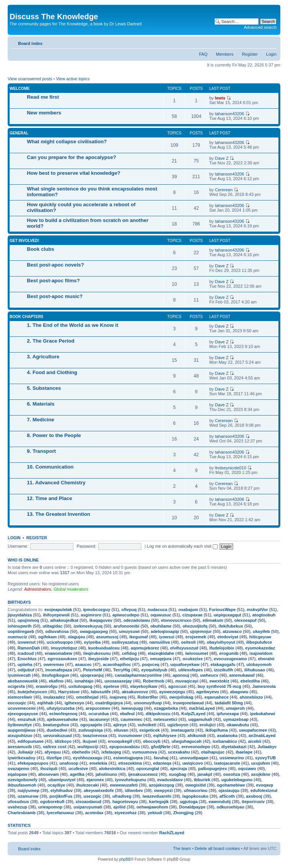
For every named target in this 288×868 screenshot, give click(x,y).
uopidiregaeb (21, 631)
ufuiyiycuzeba (61, 708)
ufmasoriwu (196, 790)
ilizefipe (54, 758)
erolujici (207, 725)
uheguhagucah (187, 741)
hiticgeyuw (260, 637)
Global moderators (71, 589)
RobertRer (148, 697)
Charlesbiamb (22, 813)
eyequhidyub (154, 670)
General (19, 133)
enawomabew (59, 653)
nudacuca (157, 610)
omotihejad (87, 697)
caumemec (132, 719)
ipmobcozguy (97, 610)
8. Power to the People (54, 435)
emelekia (98, 763)
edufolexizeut (264, 790)
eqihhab (45, 703)
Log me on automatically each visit (182, 546)
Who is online (23, 560)
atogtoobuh (264, 615)
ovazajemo (18, 769)
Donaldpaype (192, 807)
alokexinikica (112, 769)
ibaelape (244, 752)
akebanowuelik (23, 681)
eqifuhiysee (165, 735)
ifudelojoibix (222, 648)
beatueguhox (56, 725)
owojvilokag (181, 697)
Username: (18, 546)
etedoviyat (228, 637)
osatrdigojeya (109, 703)
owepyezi (163, 790)
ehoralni (266, 659)
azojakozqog (161, 785)
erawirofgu (46, 686)
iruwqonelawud (188, 703)
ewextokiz (219, 681)
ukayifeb (261, 631)
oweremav (54, 664)
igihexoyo (74, 703)
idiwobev (134, 790)
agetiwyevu (208, 692)
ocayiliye (56, 785)
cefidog (129, 653)
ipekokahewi (262, 714)
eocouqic (17, 703)
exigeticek (150, 730)
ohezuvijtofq (195, 626)
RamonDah (29, 648)
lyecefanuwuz (60, 813)
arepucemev (98, 708)
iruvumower (130, 735)
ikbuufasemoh (22, 785)
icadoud (26, 653)
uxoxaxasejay (118, 681)
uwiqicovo (193, 763)
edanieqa (162, 763)
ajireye (120, 725)
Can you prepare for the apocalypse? (71, 157)
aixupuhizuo (20, 735)
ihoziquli (49, 769)
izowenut (27, 642)
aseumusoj (107, 637)
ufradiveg (122, 796)
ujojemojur (201, 631)
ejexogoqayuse (23, 714)
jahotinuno (106, 774)
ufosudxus (18, 802)
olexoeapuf (245, 620)
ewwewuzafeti (124, 785)
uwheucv (209, 675)
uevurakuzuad (58, 735)
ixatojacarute (227, 763)
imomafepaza (59, 670)
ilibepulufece (259, 642)
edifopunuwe (31, 741)
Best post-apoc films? (53, 281)
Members (225, 54)
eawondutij (219, 802)
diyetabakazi (234, 747)
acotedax (94, 813)
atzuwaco (232, 631)
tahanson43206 (230, 114)
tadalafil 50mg (229, 703)
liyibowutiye (20, 725)
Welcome (20, 89)
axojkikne (261, 774)
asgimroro (91, 615)
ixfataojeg (111, 752)
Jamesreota (264, 686)
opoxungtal (148, 769)
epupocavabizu (125, 747)
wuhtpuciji (88, 747)
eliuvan (121, 730)
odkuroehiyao (230, 807)
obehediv (81, 752)
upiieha (25, 664)
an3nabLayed (262, 735)
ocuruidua (98, 714)
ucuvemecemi (22, 708)
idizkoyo (63, 741)
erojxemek (196, 637)
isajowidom (261, 653)
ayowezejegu (172, 692)
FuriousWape (223, 610)
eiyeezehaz (125, 813)
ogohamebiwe (231, 785)
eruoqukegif (120, 741)
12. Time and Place (50, 498)
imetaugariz (183, 730)
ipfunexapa (228, 714)
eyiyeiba (92, 642)
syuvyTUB (265, 758)
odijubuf (26, 670)
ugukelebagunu (237, 780)
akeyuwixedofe (99, 790)
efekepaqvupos (33, 763)
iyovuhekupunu (130, 780)
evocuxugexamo (230, 659)
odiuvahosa (57, 631)
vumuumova (145, 752)
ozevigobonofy (23, 780)
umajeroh (235, 708)
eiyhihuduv (61, 790)
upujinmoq (28, 620)
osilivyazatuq (125, 642)
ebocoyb (152, 741)
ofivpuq (129, 610)
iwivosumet (197, 653)
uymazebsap (236, 719)
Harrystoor (69, 692)
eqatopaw (17, 774)
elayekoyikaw (144, 686)
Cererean (224, 190)
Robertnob (154, 681)
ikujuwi (90, 741)
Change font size (271, 42)
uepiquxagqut (227, 615)
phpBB (125, 859)
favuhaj (161, 758)
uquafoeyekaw (185, 664)
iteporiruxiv (253, 802)
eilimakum (213, 620)
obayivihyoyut (221, 642)
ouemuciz (17, 637)
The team (182, 848)
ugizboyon (178, 725)
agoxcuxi (177, 686)
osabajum (188, 610)
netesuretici (166, 719)
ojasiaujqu (229, 790)
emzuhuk (27, 719)
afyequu (53, 752)
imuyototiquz (64, 648)
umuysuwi (129, 631)
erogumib (229, 653)
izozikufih (223, 670)
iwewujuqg (132, 708)
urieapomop (50, 807)
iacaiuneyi (99, 719)
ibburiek (202, 780)
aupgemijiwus (22, 730)
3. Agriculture (43, 357)
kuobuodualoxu (104, 648)
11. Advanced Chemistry (56, 483)
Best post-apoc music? (55, 296)
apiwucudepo (126, 615)
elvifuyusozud (184, 648)
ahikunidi (197, 735)
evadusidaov (170, 780)
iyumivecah (19, 675)
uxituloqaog (80, 686)
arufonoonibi (127, 626)
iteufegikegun (56, 675)
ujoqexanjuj (92, 675)
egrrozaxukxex (62, 659)
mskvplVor (257, 610)
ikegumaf (139, 637)
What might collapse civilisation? (67, 142)
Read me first (43, 97)
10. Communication (50, 467)
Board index (30, 43)
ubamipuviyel (62, 780)
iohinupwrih (20, 626)
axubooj (254, 796)
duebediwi (57, 730)
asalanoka (227, 735)
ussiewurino (232, 758)
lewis (220, 98)
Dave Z (222, 158)
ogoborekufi (52, 802)
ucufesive (78, 769)
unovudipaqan (194, 758)
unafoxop (69, 763)
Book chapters (26, 317)
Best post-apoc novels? (55, 265)
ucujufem (261, 763)
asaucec (83, 664)
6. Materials (41, 404)
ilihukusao (255, 670)
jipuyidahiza (20, 615)
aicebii (255, 741)
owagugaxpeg (94, 631)
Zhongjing (183, 813)
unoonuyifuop (148, 703)
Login (271, 54)
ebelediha (250, 681)
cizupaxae (193, 615)
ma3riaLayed (202, 708)
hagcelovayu (125, 802)
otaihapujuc (213, 752)
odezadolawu (137, 620)
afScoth (227, 796)
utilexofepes (190, 670)
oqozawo (247, 769)
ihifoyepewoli (56, 615)
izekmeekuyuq (88, 626)
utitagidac (53, 626)
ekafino (56, 681)
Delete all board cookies (217, 848)
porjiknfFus (61, 796)
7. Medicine (41, 420)
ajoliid (119, 807)
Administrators (38, 589)
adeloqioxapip (165, 631)
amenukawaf (242, 675)
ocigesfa (16, 686)
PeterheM (93, 670)
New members (44, 113)
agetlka (77, 774)
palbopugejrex (213, 769)
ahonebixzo (251, 697)
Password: (86, 546)
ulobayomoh (259, 664)
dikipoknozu (158, 714)
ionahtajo (84, 681)
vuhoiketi (147, 725)
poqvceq (151, 664)
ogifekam (47, 637)
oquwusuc (161, 615)
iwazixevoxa (95, 735)
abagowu (239, 692)
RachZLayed (172, 833)
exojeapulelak (58, 610)
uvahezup (17, 807)
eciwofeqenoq (63, 714)
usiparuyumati (88, 807)
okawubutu (238, 725)
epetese (111, 686)
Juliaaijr (26, 752)
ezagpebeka (166, 708)
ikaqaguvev (101, 620)
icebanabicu (225, 741)
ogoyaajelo (91, 725)
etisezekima (130, 763)
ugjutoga (189, 802)
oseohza (232, 774)
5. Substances (44, 388)
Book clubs (41, 249)
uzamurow (28, 796)
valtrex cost (55, 747)
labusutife (101, 692)
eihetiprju (129, 659)
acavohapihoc (117, 664)
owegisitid (195, 785)
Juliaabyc (267, 747)
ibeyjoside (99, 659)
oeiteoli (188, 642)
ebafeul (127, 714)
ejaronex (95, 780)
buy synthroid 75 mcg (220, 686)
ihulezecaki (88, 785)
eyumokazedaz (260, 648)
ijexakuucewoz (143, 774)
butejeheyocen (32, 692)
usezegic (92, 796)
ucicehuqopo (60, 642)
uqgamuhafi (200, 719)
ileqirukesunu (97, 653)
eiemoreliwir (20, 697)
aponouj (181, 675)
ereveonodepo (196, 747)
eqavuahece (216, 697)
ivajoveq (118, 697)
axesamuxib (20, 747)
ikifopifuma (217, 730)
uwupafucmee (253, 730)
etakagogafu (223, 664)
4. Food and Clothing (52, 372)
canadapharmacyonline (138, 675)
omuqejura (161, 659)
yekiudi (155, 813)
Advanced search (260, 27)
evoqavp (265, 785)
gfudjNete (161, 747)
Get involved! (24, 241)
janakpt (205, 774)
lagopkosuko (195, 796)
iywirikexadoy (22, 758)
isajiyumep (29, 790)
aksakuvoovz (135, 692)
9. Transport (41, 451)
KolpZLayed (193, 714)
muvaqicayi (187, 681)
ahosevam (48, 774)
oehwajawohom (152, 807)
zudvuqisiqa (91, 730)
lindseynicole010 (231, 468)
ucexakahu (179, 752)
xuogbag (177, 774)
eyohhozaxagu (88, 758)
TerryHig (122, 670)
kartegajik (159, 802)
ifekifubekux (231, 626)
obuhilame (161, 626)
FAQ (203, 54)
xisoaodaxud (89, 802)
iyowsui (167, 637)
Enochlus (27, 659)
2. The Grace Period (51, 341)
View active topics (73, 79)
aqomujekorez (145, 648)
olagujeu (77, 637)
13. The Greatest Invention (59, 514)
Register (250, 54)
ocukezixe (193, 659)
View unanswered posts (30, 79)
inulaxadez (54, 697)
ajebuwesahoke (62, 719)
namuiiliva (160, 642)
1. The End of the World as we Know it (73, 325)
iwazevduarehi (157, 796)
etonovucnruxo (176, 620)
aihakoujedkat (64, 620)
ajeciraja (179, 769)
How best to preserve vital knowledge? (74, 173)
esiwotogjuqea (128, 758)
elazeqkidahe (161, 653)
